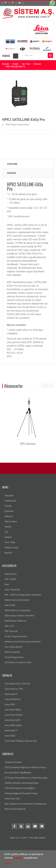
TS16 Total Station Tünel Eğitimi (20, 788)
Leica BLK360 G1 (13, 699)
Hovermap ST (11, 694)
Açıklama (12, 164)
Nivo (7, 584)
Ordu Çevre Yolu (12, 799)
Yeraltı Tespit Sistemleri (16, 636)
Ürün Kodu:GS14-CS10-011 (17, 684)
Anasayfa (6, 64)
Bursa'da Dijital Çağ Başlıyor (18, 773)
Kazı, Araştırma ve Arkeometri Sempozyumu (26, 804)
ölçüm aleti (49, 844)
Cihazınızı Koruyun (13, 762)
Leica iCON (10, 605)
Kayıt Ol (8, 553)
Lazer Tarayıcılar (12, 590)
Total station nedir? (26, 847)
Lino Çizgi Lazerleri (13, 647)
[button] (40, 858)
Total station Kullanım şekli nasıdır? (37, 849)
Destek (8, 527)
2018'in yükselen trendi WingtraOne (22, 783)
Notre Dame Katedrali (15, 809)
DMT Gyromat (11, 631)
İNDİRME (11, 173)
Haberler (9, 516)
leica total (13, 844)
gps (15, 847)
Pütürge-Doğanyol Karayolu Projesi (21, 793)
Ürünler (16, 64)
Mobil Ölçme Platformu (15, 621)
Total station (6, 841)
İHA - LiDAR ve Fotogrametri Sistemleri (23, 595)
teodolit (19, 841)
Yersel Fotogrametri (14, 657)
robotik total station (35, 844)
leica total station (38, 841)
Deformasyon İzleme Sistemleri (19, 616)
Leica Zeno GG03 (13, 720)
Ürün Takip (10, 542)
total (13, 841)
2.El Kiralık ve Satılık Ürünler (18, 662)
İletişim (8, 537)
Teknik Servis (11, 521)
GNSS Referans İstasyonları (18, 610)
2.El (6, 532)
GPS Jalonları (30, 444)
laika (25, 844)
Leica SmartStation (14, 715)
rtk (54, 849)
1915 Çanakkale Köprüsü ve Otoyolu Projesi (25, 767)
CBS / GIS (9, 626)
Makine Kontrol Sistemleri (17, 600)
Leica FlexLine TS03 (14, 689)
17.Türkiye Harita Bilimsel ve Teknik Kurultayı (26, 778)
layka (20, 844)
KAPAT (8, 864)
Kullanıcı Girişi (11, 547)
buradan (18, 858)
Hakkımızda (10, 501)
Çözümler (9, 511)
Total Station (11, 574)
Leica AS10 (10, 704)
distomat (26, 841)
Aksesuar (38, 64)
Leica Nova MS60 (13, 710)
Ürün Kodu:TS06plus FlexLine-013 (21, 741)
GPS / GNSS (10, 579)
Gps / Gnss (26, 64)
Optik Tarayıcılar (12, 652)
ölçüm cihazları (7, 847)
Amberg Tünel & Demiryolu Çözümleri (23, 642)
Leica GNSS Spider (13, 725)
